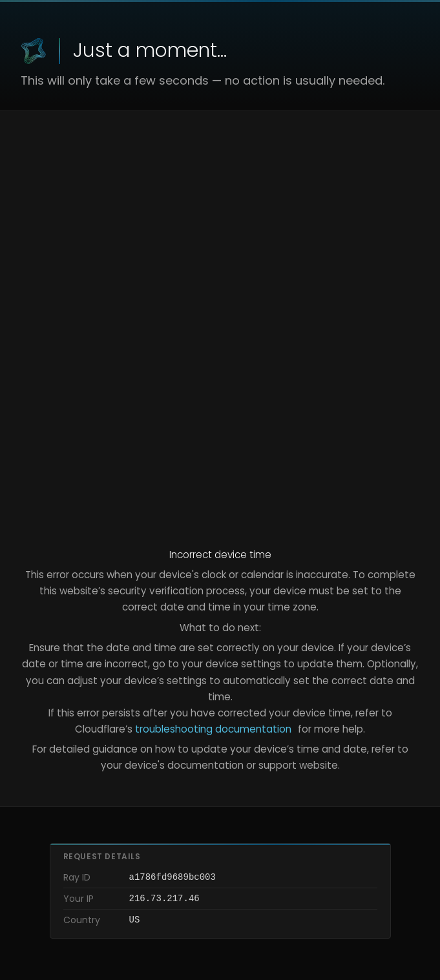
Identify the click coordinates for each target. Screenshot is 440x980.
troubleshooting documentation (213, 729)
